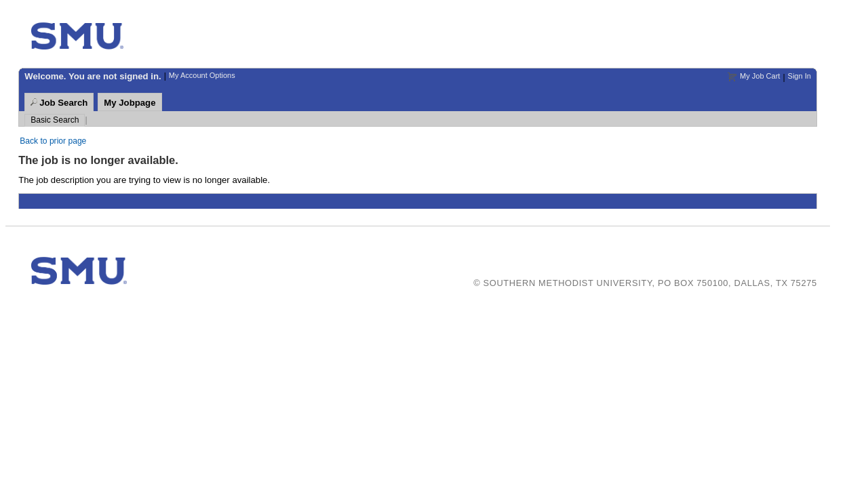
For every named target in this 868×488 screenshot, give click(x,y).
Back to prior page (53, 141)
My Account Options (202, 75)
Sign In (800, 76)
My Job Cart (760, 76)
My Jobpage (130, 103)
